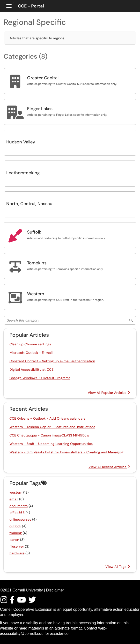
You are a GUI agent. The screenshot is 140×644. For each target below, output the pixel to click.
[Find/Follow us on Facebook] (13, 601)
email (14, 499)
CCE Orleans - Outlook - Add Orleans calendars (47, 418)
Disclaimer (55, 590)
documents (18, 506)
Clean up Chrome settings (30, 344)
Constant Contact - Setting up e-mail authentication (52, 361)
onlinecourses (20, 519)
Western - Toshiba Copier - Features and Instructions (52, 427)
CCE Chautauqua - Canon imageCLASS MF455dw (49, 435)
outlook (15, 526)
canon (14, 540)
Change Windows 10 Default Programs (40, 378)
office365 (17, 513)
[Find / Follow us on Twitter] (32, 601)
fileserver (17, 546)
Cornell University (28, 590)
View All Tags (118, 567)
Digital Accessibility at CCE (31, 369)
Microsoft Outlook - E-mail (31, 353)
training (16, 533)
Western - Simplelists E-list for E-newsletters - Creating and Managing (66, 452)
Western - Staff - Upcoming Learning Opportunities (51, 444)
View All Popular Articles (109, 393)
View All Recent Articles (109, 467)
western (16, 492)
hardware (17, 553)
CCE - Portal (31, 6)
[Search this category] (65, 320)
